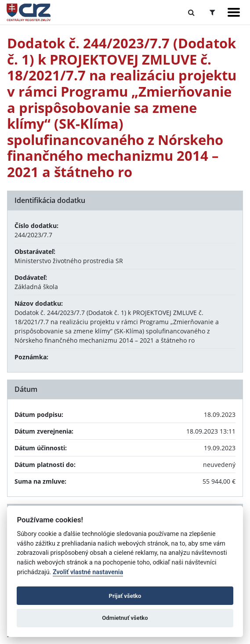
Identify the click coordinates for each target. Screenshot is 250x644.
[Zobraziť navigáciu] (234, 12)
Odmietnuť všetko (125, 618)
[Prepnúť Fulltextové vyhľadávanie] (191, 12)
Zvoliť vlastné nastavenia (88, 572)
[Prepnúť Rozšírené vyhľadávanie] (212, 12)
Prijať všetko (125, 596)
